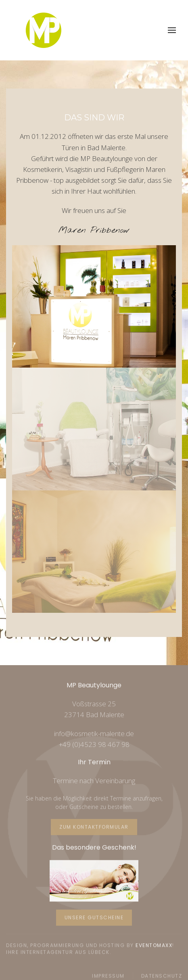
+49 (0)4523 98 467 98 (94, 744)
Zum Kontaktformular (94, 826)
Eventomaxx (154, 945)
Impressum (108, 975)
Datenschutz (162, 975)
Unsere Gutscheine (94, 917)
